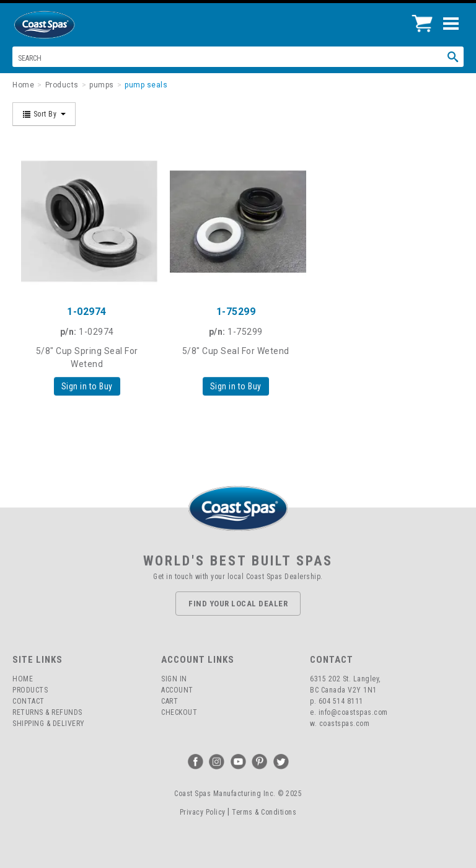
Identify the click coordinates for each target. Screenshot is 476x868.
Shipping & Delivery (49, 724)
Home (23, 679)
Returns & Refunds (47, 712)
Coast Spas (65, 25)
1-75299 (236, 312)
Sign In (174, 679)
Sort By (44, 114)
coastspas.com (345, 724)
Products (30, 690)
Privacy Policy (203, 812)
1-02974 (87, 312)
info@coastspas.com (353, 712)
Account (177, 690)
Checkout (179, 712)
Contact (29, 701)
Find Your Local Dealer (238, 604)
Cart (170, 701)
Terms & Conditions (264, 812)
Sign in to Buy (87, 386)
